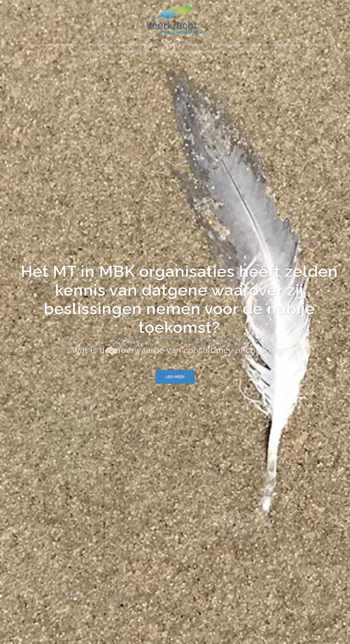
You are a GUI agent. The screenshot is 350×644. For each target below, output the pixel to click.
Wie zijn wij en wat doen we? (54, 45)
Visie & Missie (100, 45)
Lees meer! (175, 377)
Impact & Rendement (184, 45)
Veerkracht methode (139, 45)
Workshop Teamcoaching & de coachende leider (256, 45)
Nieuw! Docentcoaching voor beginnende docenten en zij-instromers (208, 52)
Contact (315, 45)
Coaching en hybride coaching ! (109, 52)
